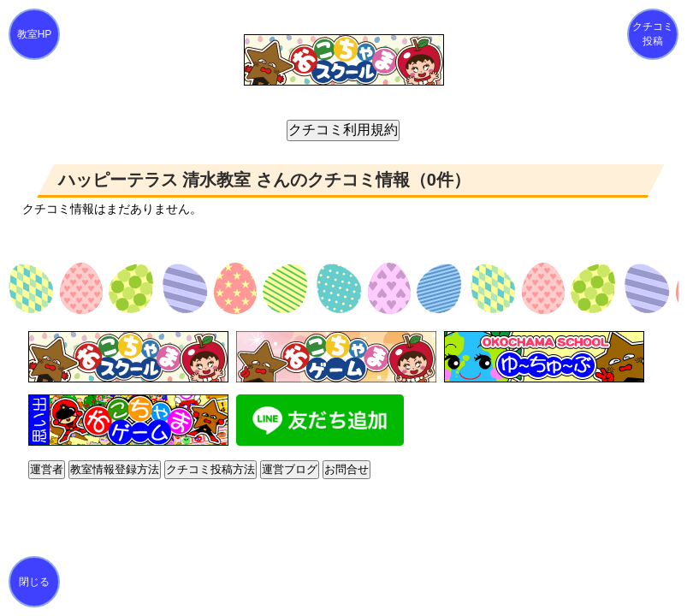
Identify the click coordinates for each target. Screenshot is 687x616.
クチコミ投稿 (653, 34)
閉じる (34, 582)
